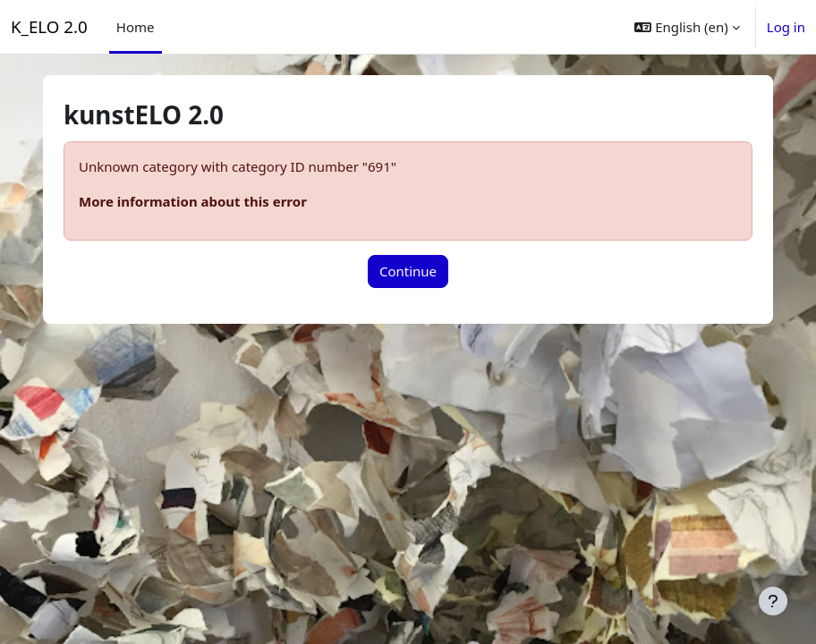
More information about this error (193, 201)
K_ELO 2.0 (49, 26)
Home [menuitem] (136, 27)
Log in (786, 27)
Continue (408, 271)
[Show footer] (773, 601)
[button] (687, 27)
